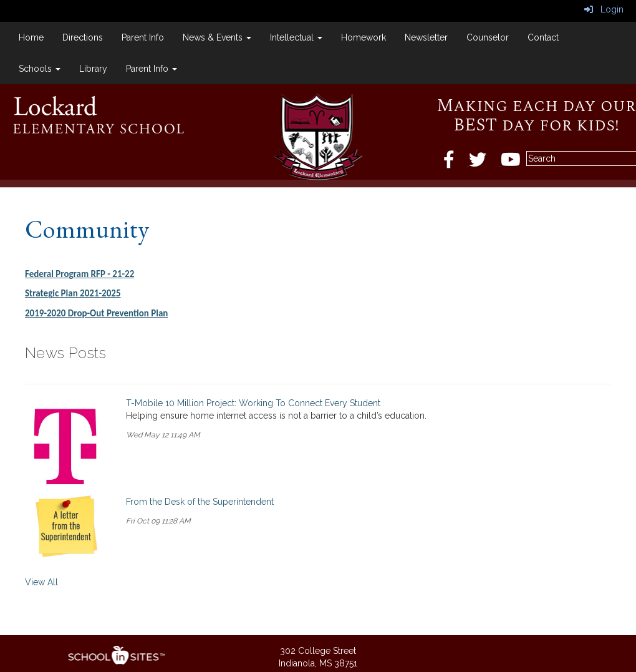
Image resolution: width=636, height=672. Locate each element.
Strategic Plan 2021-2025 (73, 293)
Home (31, 37)
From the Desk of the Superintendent (200, 502)
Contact (543, 37)
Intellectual (296, 37)
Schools (40, 69)
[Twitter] (485, 163)
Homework (364, 37)
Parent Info (143, 37)
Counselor (488, 37)
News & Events (217, 37)
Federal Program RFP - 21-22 (79, 274)
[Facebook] (456, 163)
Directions (83, 37)
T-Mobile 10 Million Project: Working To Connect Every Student (253, 403)
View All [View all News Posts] (41, 582)
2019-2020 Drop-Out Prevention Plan (96, 313)
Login (604, 9)
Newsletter (426, 37)
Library (93, 69)
